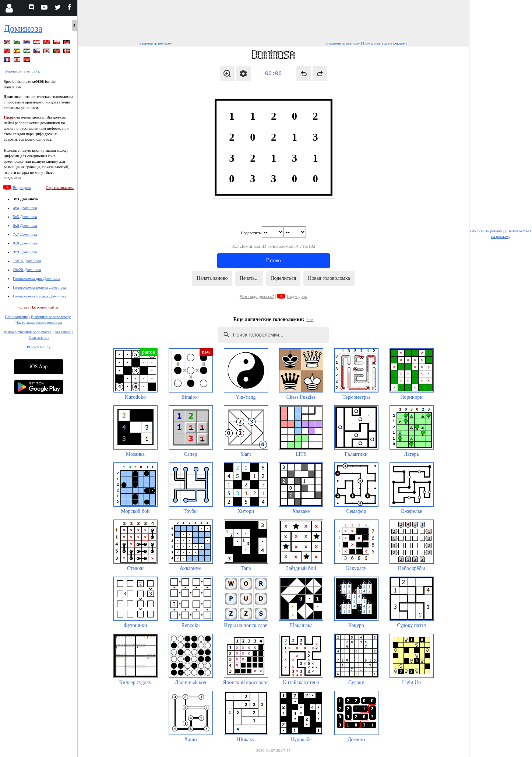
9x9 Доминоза (25, 252)
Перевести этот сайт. (22, 71)
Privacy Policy (39, 347)
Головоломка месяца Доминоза (40, 296)
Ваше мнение (16, 317)
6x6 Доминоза (25, 225)
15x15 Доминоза (27, 261)
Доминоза (23, 29)
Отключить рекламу (343, 43)
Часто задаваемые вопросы (39, 322)
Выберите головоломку (51, 317)
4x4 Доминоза (25, 208)
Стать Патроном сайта (39, 307)
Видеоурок (22, 187)
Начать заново (212, 278)
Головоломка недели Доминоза (39, 287)
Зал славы (63, 332)
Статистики (39, 337)
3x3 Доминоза (25, 199)
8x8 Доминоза (25, 243)
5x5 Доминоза (25, 216)
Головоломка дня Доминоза (36, 278)
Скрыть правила (60, 187)
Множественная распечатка (28, 332)
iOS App (39, 367)
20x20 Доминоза (27, 270)
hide (310, 320)
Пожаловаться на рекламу (385, 43)
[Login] (9, 8)
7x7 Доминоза (25, 234)
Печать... (249, 278)
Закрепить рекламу (156, 43)
